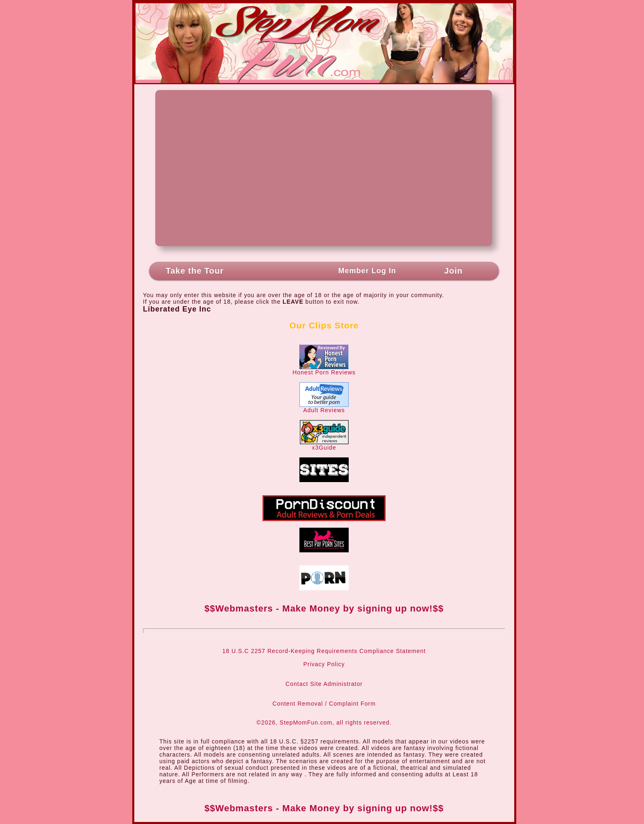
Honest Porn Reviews (324, 370)
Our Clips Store (324, 325)
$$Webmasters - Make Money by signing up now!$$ (324, 608)
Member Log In (367, 271)
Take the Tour (194, 271)
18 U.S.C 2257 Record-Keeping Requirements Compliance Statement (324, 651)
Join (453, 271)
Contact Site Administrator (324, 684)
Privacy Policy (324, 664)
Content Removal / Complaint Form (324, 704)
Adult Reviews (324, 407)
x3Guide (324, 445)
